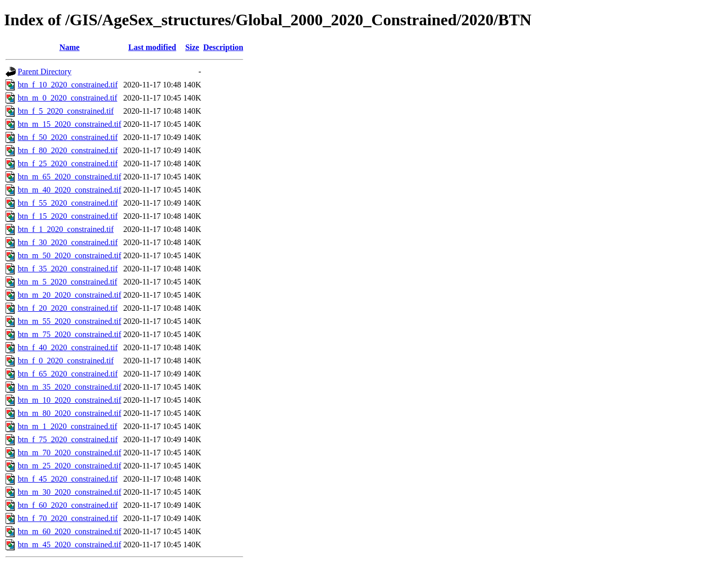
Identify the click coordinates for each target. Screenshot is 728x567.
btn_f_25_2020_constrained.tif (68, 163)
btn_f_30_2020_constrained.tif (68, 242)
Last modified (152, 47)
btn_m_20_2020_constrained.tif (70, 295)
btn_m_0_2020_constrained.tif (67, 98)
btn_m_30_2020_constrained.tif (70, 492)
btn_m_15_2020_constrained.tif (70, 124)
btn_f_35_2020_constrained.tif (68, 269)
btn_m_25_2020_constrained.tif (70, 466)
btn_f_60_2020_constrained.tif (68, 505)
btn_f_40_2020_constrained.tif (68, 347)
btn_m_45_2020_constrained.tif (70, 545)
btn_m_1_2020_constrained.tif (67, 426)
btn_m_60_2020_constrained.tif (70, 531)
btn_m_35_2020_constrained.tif (70, 387)
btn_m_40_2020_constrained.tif (70, 190)
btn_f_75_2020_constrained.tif (68, 439)
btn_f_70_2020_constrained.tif (68, 518)
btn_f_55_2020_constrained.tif (68, 203)
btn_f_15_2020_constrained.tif (68, 216)
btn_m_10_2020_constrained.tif (70, 400)
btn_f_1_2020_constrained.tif (66, 229)
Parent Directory (44, 72)
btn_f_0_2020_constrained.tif (66, 361)
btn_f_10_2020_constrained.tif (68, 85)
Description (223, 47)
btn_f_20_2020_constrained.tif (68, 308)
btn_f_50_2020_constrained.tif (68, 137)
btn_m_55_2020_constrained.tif (70, 321)
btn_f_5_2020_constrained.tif (66, 111)
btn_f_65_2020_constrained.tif (68, 374)
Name (69, 47)
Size (192, 47)
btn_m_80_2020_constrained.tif (70, 413)
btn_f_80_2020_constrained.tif (68, 150)
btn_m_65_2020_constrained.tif (70, 177)
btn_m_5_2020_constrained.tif (67, 282)
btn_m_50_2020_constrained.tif (70, 255)
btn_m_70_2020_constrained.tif (70, 453)
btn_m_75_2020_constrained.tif (70, 334)
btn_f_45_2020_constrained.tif (68, 479)
